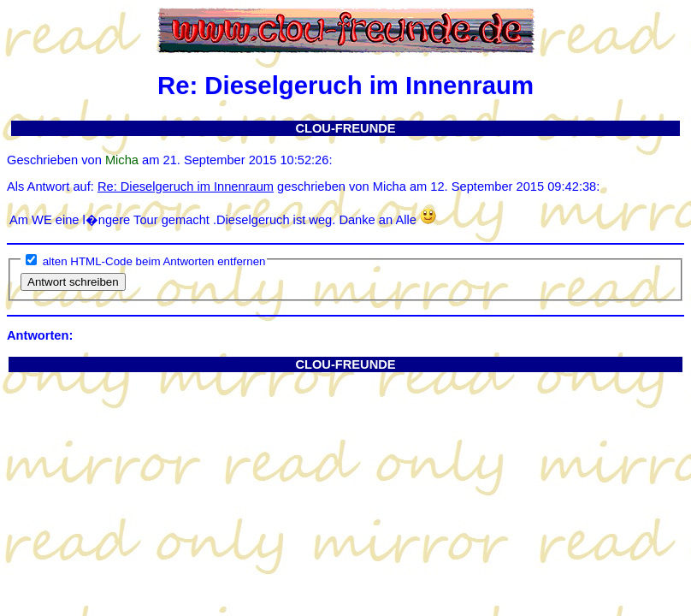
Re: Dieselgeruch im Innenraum (186, 187)
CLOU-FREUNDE (345, 128)
